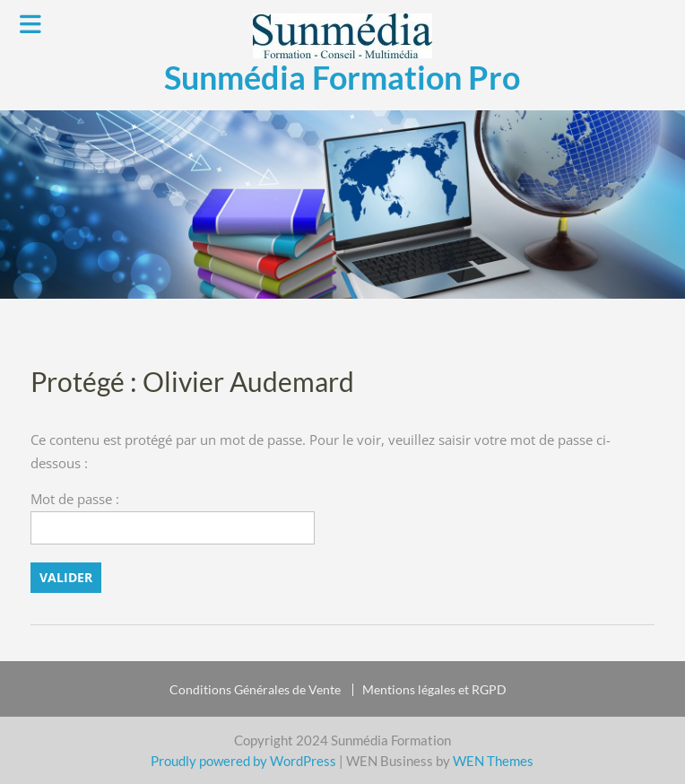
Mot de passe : (173, 517)
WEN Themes (493, 761)
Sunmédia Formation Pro (342, 77)
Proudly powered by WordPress (243, 761)
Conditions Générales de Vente (255, 690)
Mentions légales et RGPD (434, 690)
